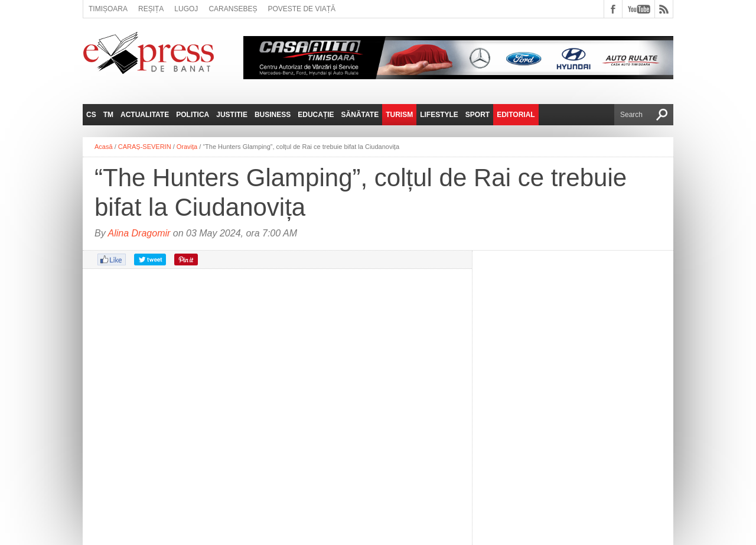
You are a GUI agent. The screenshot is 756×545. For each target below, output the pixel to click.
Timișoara (108, 9)
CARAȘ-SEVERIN (145, 147)
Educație (316, 115)
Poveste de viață (302, 9)
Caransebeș (233, 9)
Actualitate (145, 115)
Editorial (516, 115)
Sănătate (360, 115)
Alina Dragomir (139, 233)
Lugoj (186, 9)
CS (91, 115)
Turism (399, 115)
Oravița (187, 147)
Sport (478, 115)
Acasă (104, 147)
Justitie (232, 115)
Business (273, 115)
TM (108, 115)
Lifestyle (439, 115)
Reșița (151, 9)
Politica (193, 115)
